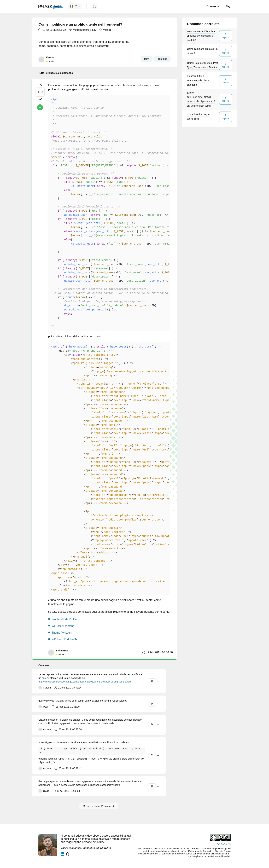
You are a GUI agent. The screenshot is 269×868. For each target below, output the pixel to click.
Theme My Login (62, 633)
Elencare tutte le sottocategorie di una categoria (198, 80)
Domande (213, 6)
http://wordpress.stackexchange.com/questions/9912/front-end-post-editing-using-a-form (85, 682)
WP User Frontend (63, 626)
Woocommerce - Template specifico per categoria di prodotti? (201, 36)
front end (162, 59)
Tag (228, 6)
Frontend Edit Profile (64, 619)
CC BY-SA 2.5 (224, 844)
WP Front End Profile (65, 639)
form (147, 59)
